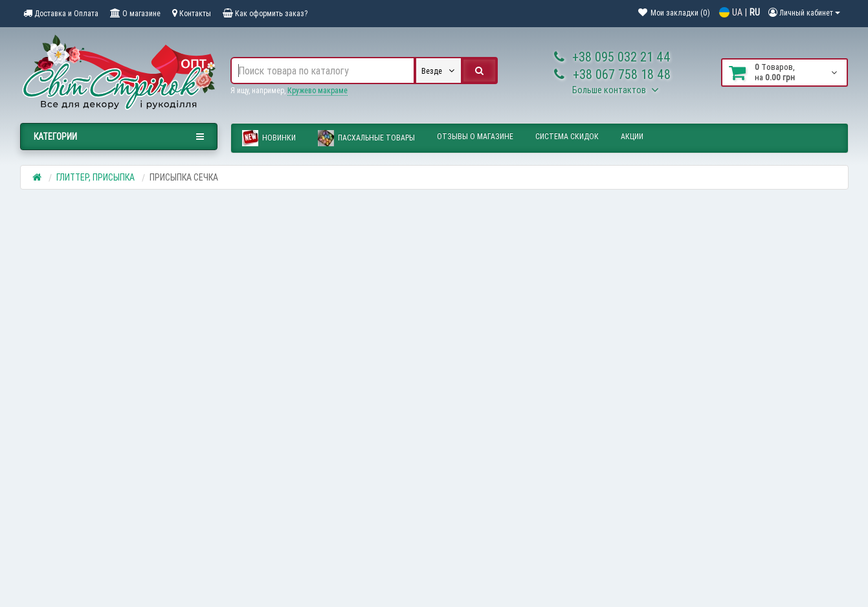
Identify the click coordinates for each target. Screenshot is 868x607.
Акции (632, 136)
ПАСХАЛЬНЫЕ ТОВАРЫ (366, 138)
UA (737, 12)
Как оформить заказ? (265, 13)
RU (755, 12)
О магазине (135, 13)
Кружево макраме (317, 90)
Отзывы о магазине (475, 136)
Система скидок (567, 136)
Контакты (192, 13)
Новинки (269, 138)
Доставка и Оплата (61, 13)
